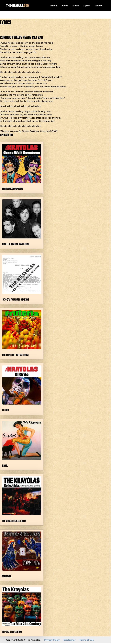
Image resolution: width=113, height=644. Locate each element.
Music (76, 5)
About (54, 5)
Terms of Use (87, 640)
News (65, 5)
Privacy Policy (52, 640)
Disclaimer (70, 640)
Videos (98, 5)
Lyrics (87, 5)
